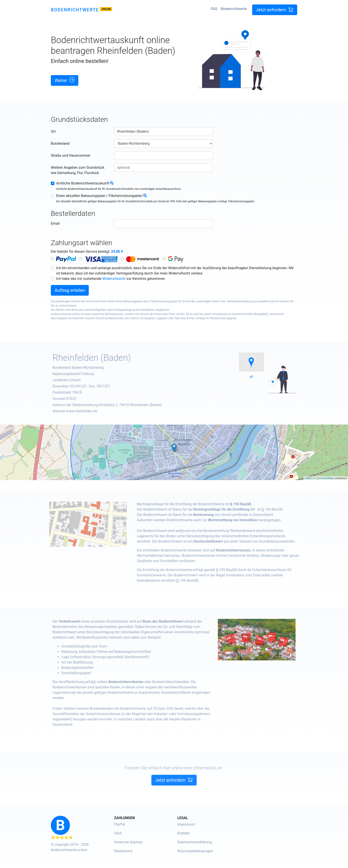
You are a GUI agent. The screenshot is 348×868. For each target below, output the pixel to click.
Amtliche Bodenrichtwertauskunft (83, 183)
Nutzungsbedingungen (195, 851)
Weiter (65, 80)
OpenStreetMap (325, 478)
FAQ (214, 9)
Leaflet (308, 478)
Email (55, 224)
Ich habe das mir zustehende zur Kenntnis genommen (111, 279)
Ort (53, 131)
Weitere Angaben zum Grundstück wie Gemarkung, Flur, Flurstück (78, 170)
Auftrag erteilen (70, 290)
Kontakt (183, 833)
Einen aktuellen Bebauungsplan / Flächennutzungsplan (99, 196)
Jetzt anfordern (275, 10)
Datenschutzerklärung (195, 842)
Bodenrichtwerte (75, 10)
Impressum (186, 824)
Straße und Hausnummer (71, 155)
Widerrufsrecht (114, 279)
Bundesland (60, 143)
